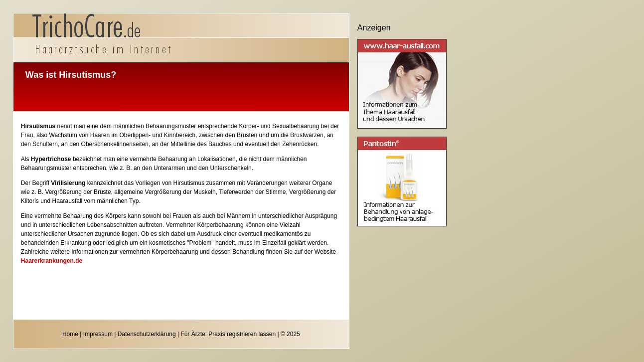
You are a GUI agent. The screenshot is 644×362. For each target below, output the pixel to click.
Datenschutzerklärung (147, 334)
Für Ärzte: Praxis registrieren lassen (228, 334)
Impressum (98, 334)
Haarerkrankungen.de (52, 261)
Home (70, 334)
